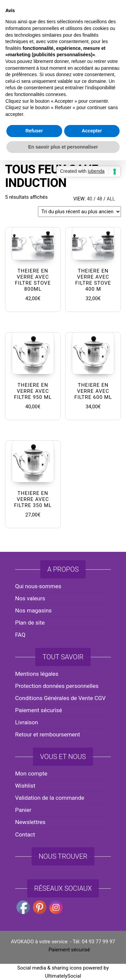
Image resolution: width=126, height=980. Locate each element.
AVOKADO (63, 62)
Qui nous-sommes (38, 586)
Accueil (13, 149)
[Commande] (79, 212)
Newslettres (30, 822)
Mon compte (31, 773)
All (111, 199)
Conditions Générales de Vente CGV (60, 698)
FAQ (20, 635)
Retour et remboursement (48, 734)
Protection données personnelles (57, 686)
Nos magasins (33, 610)
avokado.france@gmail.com (65, 14)
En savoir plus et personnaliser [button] (63, 557)
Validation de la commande (50, 798)
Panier (23, 810)
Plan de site (30, 623)
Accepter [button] (92, 541)
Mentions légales (37, 674)
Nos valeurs (30, 598)
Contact (25, 834)
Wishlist (25, 786)
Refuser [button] (34, 541)
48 (99, 199)
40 (90, 199)
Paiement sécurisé (39, 710)
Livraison (27, 722)
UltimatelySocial (63, 976)
